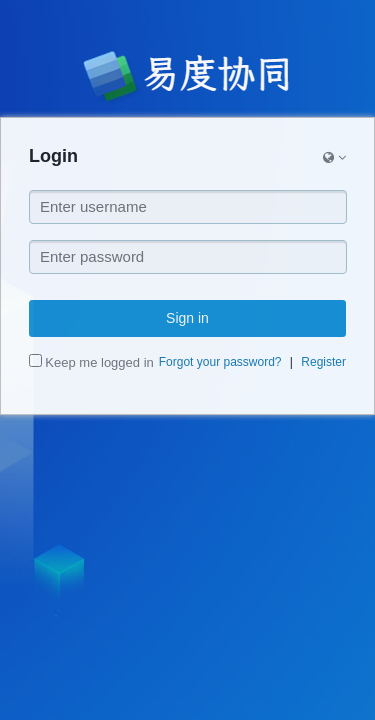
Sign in (187, 318)
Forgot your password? (220, 362)
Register (323, 362)
